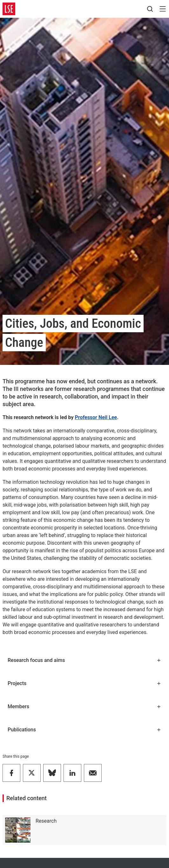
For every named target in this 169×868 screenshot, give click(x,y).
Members (84, 706)
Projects (84, 683)
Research (46, 821)
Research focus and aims (84, 660)
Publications (84, 730)
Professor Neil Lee (96, 417)
